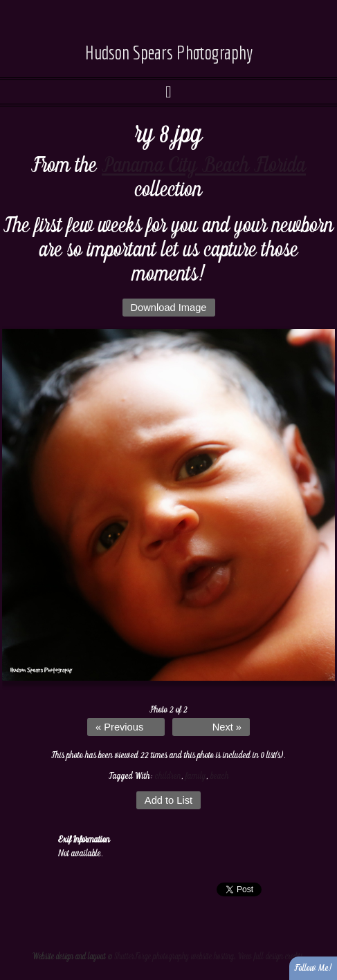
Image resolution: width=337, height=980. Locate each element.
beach (220, 776)
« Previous (119, 727)
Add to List (168, 800)
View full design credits (271, 957)
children (168, 776)
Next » (227, 727)
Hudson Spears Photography (169, 52)
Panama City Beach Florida (204, 166)
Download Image (169, 308)
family (196, 776)
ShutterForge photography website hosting (174, 957)
